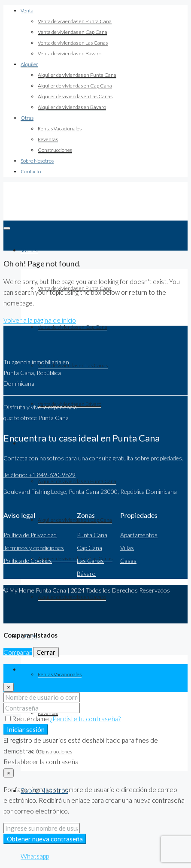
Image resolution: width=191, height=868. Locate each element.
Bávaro (86, 573)
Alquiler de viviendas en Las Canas (75, 96)
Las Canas (90, 561)
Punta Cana (92, 535)
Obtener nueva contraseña (45, 839)
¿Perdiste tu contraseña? (85, 719)
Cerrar (46, 652)
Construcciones (55, 150)
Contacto (31, 171)
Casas (128, 561)
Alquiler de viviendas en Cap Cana (75, 86)
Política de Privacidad (30, 535)
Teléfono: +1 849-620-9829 (39, 475)
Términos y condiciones (34, 548)
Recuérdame (28, 719)
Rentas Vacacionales (60, 129)
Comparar (18, 652)
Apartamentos (139, 535)
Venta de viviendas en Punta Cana (75, 21)
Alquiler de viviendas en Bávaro (72, 107)
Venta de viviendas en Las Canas (73, 43)
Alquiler (29, 64)
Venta (27, 11)
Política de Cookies (28, 561)
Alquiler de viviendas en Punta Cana (77, 75)
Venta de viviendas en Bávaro (70, 53)
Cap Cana (89, 548)
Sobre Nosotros (37, 161)
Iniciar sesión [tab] (39, 669)
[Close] (9, 687)
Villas (127, 548)
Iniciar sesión (26, 729)
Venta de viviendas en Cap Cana (73, 32)
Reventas (48, 139)
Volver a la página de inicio (40, 320)
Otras (27, 118)
